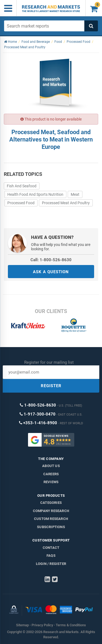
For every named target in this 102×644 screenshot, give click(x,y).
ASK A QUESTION (51, 272)
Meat (75, 194)
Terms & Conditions (71, 625)
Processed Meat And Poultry (66, 203)
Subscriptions (51, 527)
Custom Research (51, 519)
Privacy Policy (42, 625)
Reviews (51, 482)
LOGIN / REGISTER (51, 564)
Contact (51, 548)
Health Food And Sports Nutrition (35, 194)
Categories (51, 503)
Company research (51, 511)
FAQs (51, 556)
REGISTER (51, 386)
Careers (51, 474)
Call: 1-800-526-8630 (51, 260)
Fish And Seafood (22, 186)
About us (51, 466)
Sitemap (22, 625)
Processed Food (21, 203)
